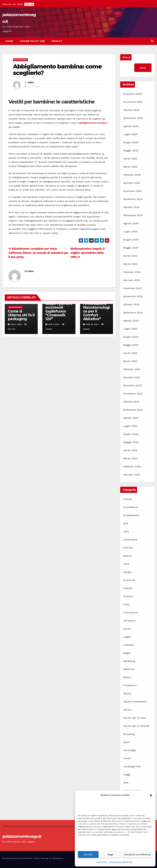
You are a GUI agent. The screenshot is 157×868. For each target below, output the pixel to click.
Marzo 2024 (130, 264)
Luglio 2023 (130, 329)
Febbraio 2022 (132, 466)
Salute (127, 693)
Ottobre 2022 (131, 402)
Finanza (128, 596)
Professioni (130, 685)
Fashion (128, 588)
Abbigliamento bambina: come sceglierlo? (57, 70)
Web (126, 783)
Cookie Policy (102, 862)
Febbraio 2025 (132, 175)
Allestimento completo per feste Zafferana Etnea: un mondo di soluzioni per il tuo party (38, 253)
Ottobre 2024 (131, 207)
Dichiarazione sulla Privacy (121, 862)
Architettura (131, 507)
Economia (129, 580)
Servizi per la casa (134, 718)
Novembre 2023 (133, 296)
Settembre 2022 (133, 410)
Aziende (128, 548)
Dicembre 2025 (133, 94)
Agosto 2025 (131, 126)
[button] (151, 795)
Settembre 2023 (133, 313)
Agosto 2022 (131, 418)
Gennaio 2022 (132, 475)
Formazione (130, 612)
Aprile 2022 (130, 450)
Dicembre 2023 (133, 288)
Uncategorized (20, 60)
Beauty (127, 556)
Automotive (130, 540)
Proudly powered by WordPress (18, 858)
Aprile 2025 (130, 159)
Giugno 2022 (131, 434)
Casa (126, 564)
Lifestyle (128, 645)
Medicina (129, 669)
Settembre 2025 (133, 118)
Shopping (129, 734)
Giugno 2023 (131, 337)
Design (127, 572)
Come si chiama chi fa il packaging (21, 315)
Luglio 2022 (130, 426)
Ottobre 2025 (131, 110)
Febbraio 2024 (132, 272)
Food (126, 604)
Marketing (129, 661)
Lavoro (127, 629)
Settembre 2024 (133, 215)
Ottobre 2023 (131, 304)
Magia (127, 653)
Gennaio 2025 (132, 183)
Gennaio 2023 (132, 377)
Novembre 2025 (133, 102)
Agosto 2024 (131, 223)
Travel (127, 758)
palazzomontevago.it (22, 836)
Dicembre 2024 (133, 191)
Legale (127, 637)
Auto (126, 531)
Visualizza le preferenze (137, 855)
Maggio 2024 (131, 248)
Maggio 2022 (131, 442)
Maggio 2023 (131, 345)
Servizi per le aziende (136, 726)
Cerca (126, 57)
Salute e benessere (135, 702)
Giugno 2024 (131, 240)
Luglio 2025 (130, 134)
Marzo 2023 (130, 361)
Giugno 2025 (131, 142)
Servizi (127, 710)
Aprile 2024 (130, 256)
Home (9, 41)
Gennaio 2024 (132, 280)
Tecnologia (130, 750)
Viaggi (127, 775)
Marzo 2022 (130, 458)
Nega (110, 855)
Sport (127, 742)
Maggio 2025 (131, 151)
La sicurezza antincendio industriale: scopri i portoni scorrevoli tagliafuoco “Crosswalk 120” (59, 305)
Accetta (88, 855)
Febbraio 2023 (132, 369)
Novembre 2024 (133, 199)
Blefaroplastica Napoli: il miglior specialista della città (88, 253)
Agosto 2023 (131, 321)
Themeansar (57, 858)
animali (128, 499)
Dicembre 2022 (133, 385)
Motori (127, 677)
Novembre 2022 (133, 394)
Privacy (57, 41)
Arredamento (131, 515)
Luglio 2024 (130, 232)
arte (126, 523)
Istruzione (129, 621)
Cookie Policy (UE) (32, 41)
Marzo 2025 (130, 167)
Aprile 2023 (130, 353)
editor (31, 82)
